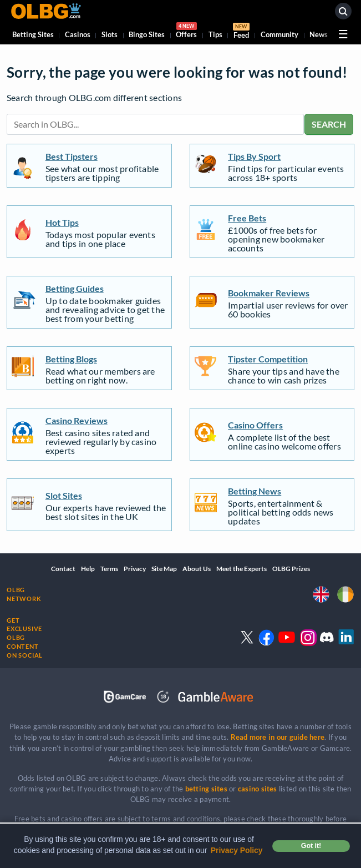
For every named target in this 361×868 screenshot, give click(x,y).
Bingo (147, 34)
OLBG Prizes (291, 569)
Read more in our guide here (278, 737)
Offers (186, 32)
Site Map (164, 569)
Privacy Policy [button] (237, 850)
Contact (63, 569)
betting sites (206, 789)
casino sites (258, 789)
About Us (197, 569)
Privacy (135, 569)
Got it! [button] (311, 846)
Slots (110, 34)
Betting (33, 34)
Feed (241, 32)
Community (279, 34)
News (319, 34)
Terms (109, 569)
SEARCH (329, 124)
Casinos (78, 34)
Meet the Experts (241, 569)
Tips (215, 34)
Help (88, 569)
